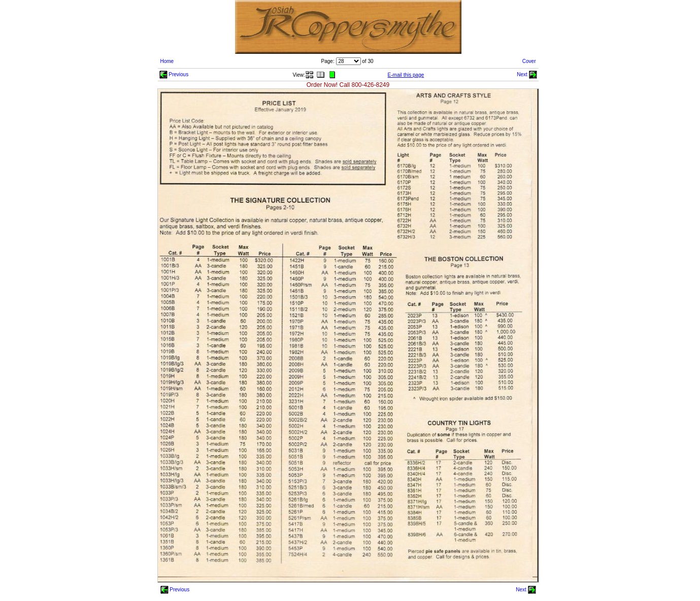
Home (167, 61)
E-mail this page (406, 75)
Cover (529, 61)
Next (527, 74)
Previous (174, 74)
